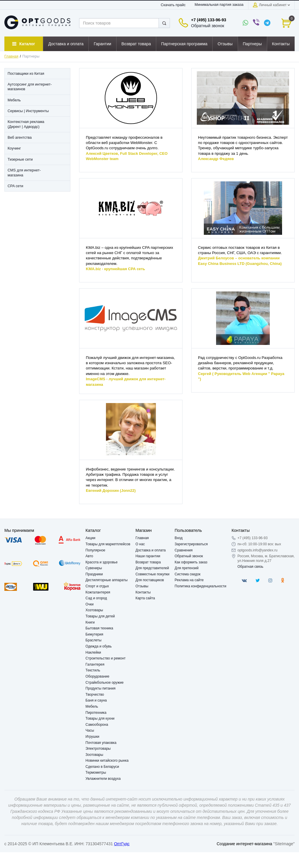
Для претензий (187, 568)
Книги (90, 622)
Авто (89, 556)
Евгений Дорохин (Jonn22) (111, 491)
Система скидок (188, 574)
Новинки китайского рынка (107, 761)
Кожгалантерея (98, 592)
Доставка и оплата (151, 550)
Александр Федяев (216, 159)
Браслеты (94, 640)
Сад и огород (96, 598)
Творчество (95, 695)
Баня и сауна (96, 700)
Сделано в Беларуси (102, 767)
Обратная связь (250, 567)
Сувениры (94, 568)
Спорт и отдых (97, 586)
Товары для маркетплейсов (108, 544)
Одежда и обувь (99, 646)
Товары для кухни (100, 718)
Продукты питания (101, 688)
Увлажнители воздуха (103, 779)
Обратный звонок (207, 26)
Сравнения (184, 550)
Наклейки (93, 652)
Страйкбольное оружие (105, 683)
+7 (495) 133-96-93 (208, 20)
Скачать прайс (173, 5)
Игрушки (92, 737)
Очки (90, 604)
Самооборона (97, 725)
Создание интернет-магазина (244, 844)
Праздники (94, 574)
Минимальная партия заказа (219, 5)
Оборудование (98, 676)
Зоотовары (94, 755)
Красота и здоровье (102, 562)
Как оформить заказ (191, 562)
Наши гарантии (148, 556)
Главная (11, 56)
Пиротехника (96, 713)
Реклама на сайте (189, 580)
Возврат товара (148, 562)
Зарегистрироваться (191, 544)
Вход (179, 538)
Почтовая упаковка (101, 743)
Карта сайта (145, 598)
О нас (140, 544)
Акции (91, 538)
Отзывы (142, 586)
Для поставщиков (150, 580)
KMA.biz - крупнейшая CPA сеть (115, 269)
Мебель (92, 706)
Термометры (96, 772)
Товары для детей (100, 616)
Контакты (143, 592)
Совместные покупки (152, 574)
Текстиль (93, 670)
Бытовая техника (99, 628)
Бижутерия (94, 634)
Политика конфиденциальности (200, 586)
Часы (90, 730)
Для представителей (152, 568)
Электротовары (98, 749)
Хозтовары (94, 610)
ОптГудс (122, 844)
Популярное (95, 550)
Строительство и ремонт (106, 658)
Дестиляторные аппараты (107, 580)
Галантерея (95, 664)
